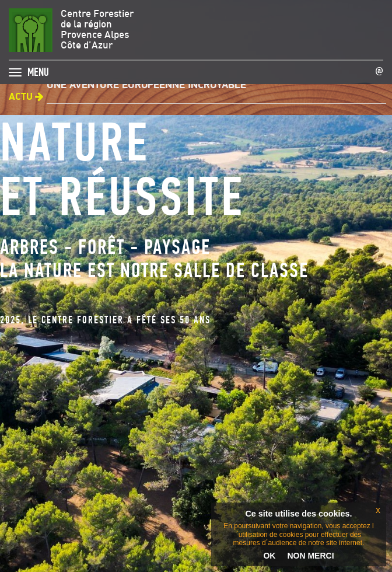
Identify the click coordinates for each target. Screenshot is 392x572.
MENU (38, 69)
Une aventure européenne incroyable (146, 86)
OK (269, 556)
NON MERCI (310, 556)
